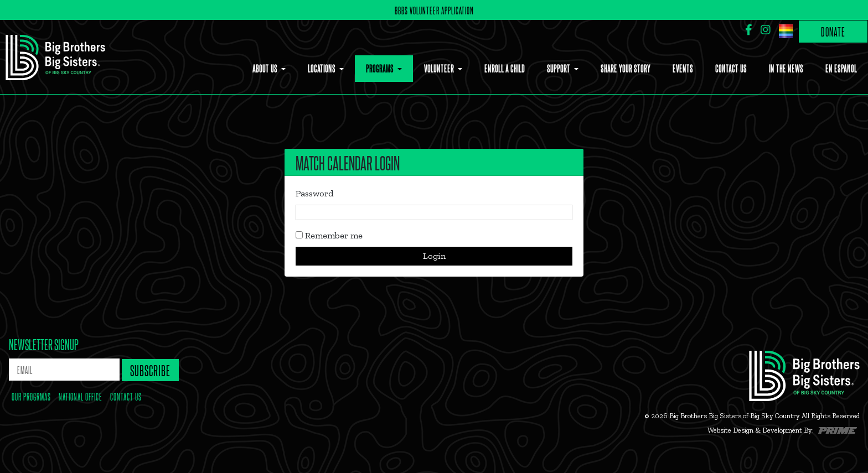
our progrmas (31, 396)
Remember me (329, 235)
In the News (786, 68)
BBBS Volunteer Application (434, 10)
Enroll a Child (505, 68)
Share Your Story (626, 68)
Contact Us (731, 68)
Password (314, 193)
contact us (126, 396)
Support (559, 68)
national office (81, 396)
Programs (381, 68)
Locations (322, 68)
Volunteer (440, 68)
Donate (833, 31)
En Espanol (841, 68)
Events (683, 68)
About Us (266, 68)
